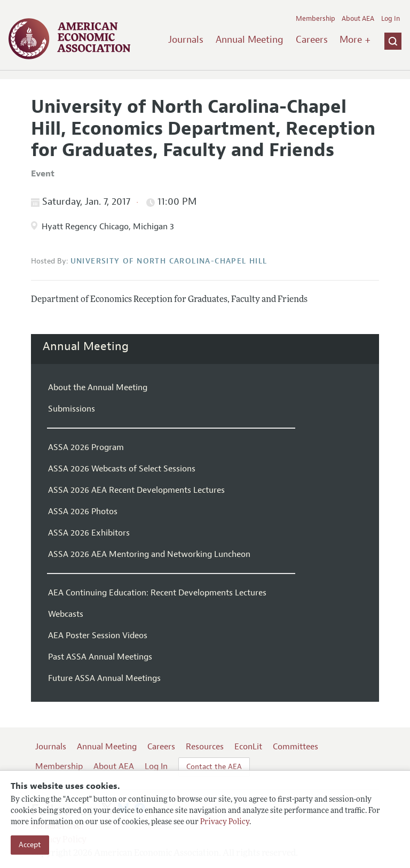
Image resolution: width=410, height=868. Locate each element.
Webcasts (66, 614)
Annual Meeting (250, 40)
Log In (391, 19)
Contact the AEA (214, 767)
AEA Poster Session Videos (98, 635)
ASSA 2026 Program (86, 447)
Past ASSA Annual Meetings (100, 657)
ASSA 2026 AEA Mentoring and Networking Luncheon (149, 554)
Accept (30, 845)
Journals (186, 40)
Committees (295, 747)
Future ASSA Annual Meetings (104, 678)
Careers (312, 40)
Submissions (72, 409)
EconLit (248, 747)
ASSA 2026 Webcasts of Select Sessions (122, 469)
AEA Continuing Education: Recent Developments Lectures (157, 593)
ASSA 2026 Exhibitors (89, 533)
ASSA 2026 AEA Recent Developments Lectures (136, 490)
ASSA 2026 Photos (83, 511)
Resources (205, 747)
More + (355, 40)
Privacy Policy (225, 822)
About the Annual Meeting (98, 387)
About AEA (358, 19)
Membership (316, 19)
